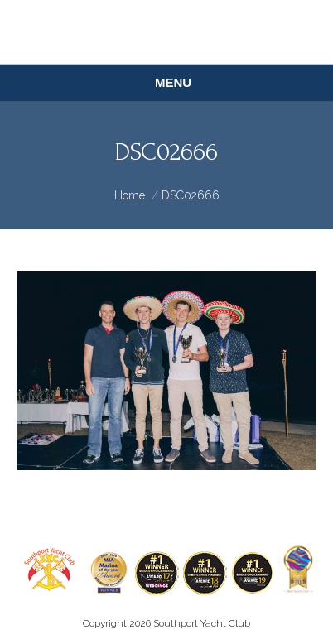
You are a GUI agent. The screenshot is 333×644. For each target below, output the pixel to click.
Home (130, 195)
